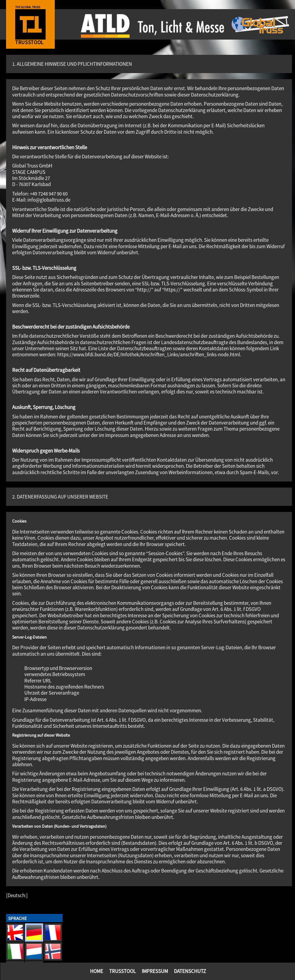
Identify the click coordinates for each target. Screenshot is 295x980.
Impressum (155, 971)
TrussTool (122, 971)
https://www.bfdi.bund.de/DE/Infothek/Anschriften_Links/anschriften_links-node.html (149, 354)
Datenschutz (190, 971)
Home (97, 971)
